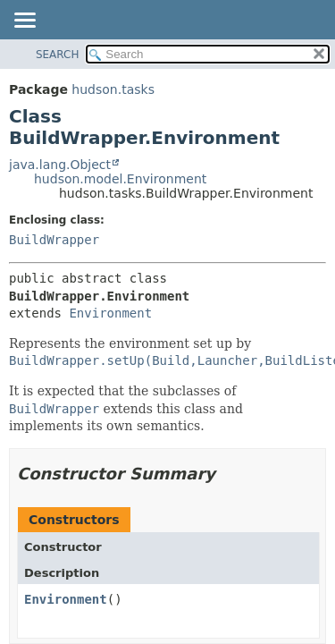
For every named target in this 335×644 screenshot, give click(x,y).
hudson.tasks (113, 89)
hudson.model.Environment (120, 179)
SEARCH (58, 55)
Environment (110, 313)
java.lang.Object (60, 165)
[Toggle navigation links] (24, 21)
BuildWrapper (54, 240)
